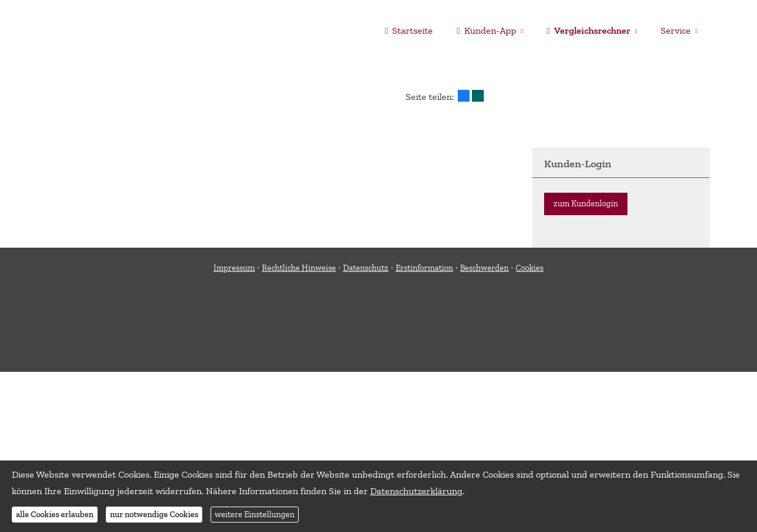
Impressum (234, 268)
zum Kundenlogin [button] (586, 204)
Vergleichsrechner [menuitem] (588, 30)
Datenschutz (366, 268)
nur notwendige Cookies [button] (154, 515)
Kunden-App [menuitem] (486, 30)
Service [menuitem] (676, 30)
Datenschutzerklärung (416, 491)
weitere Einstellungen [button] (255, 515)
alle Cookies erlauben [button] (55, 515)
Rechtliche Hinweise (299, 268)
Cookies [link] (530, 268)
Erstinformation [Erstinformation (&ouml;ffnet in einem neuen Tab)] (424, 268)
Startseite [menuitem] (409, 30)
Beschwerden (484, 268)
